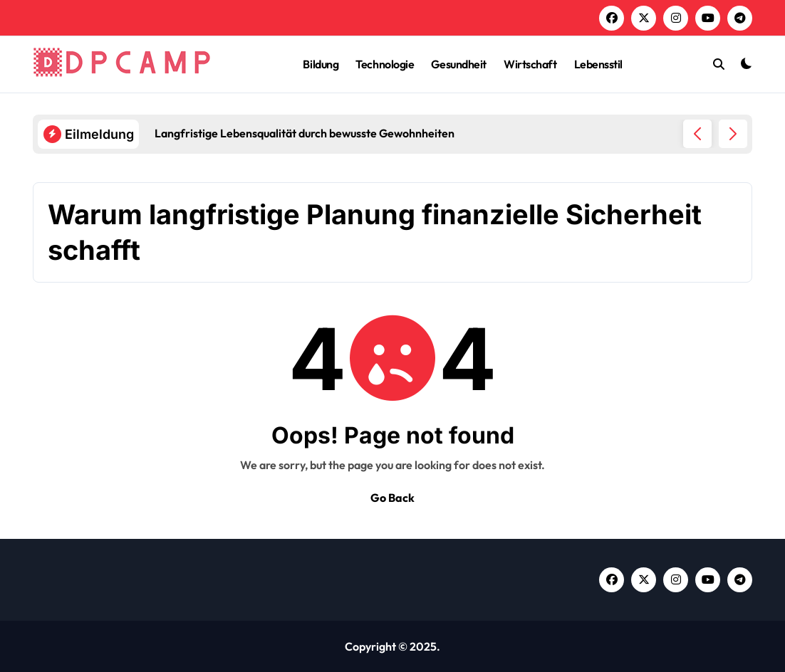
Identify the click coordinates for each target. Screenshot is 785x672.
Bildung (321, 64)
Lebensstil (598, 64)
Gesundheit (458, 64)
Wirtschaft (530, 64)
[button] (733, 134)
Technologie (385, 64)
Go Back (392, 498)
